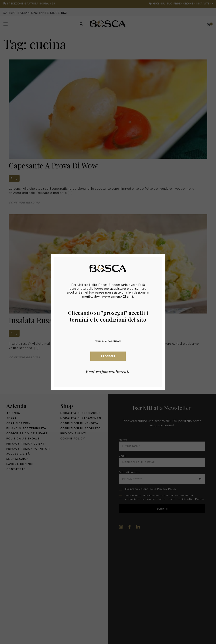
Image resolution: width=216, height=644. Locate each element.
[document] (108, 322)
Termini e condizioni (108, 341)
